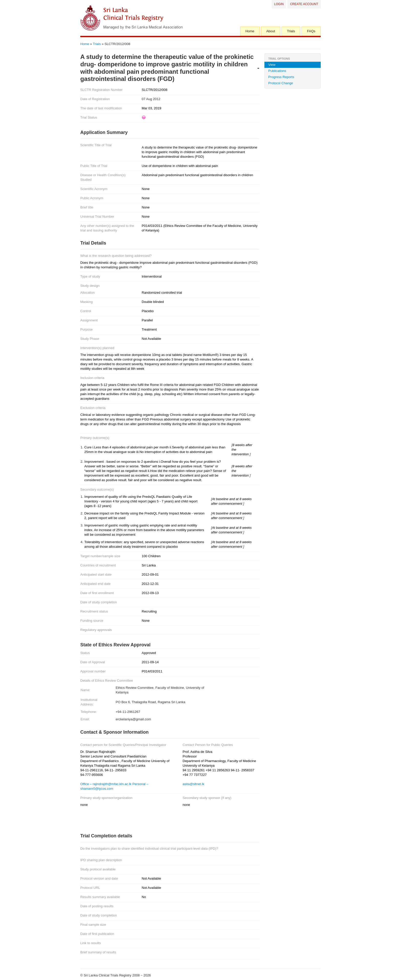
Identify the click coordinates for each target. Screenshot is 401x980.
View (272, 65)
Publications (277, 71)
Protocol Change (281, 83)
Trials (291, 31)
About (271, 31)
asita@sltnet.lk (193, 784)
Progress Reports (281, 77)
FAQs (311, 31)
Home (250, 31)
